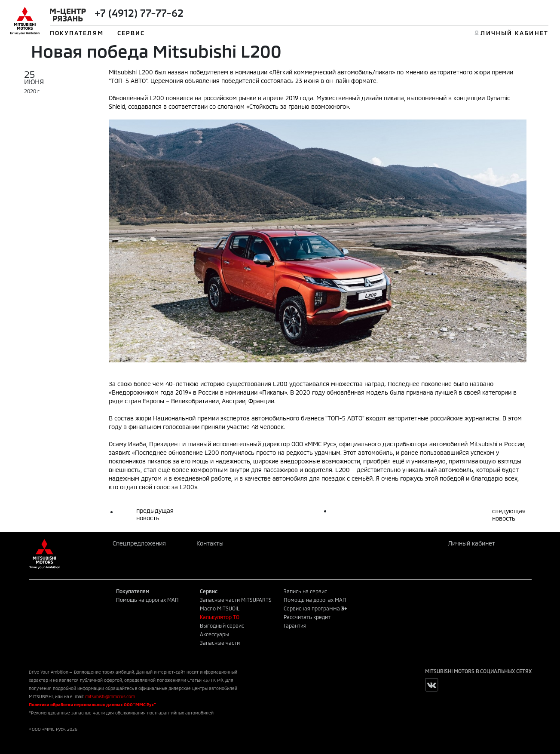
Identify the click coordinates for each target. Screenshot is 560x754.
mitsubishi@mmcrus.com (110, 696)
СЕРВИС (131, 33)
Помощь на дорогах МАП (147, 600)
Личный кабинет (471, 543)
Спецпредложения (139, 543)
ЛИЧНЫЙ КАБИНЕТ (514, 33)
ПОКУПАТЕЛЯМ (77, 33)
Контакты (210, 543)
